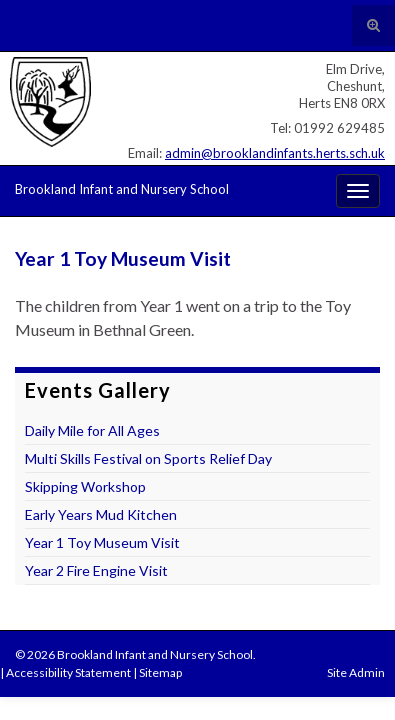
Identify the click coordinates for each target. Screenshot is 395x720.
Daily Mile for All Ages (92, 430)
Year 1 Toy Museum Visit (102, 542)
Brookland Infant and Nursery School (122, 189)
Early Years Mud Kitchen (101, 514)
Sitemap (160, 672)
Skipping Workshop (85, 486)
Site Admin (356, 672)
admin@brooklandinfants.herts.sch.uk (275, 153)
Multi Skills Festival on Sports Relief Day (148, 458)
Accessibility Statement (68, 672)
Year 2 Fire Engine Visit (96, 570)
